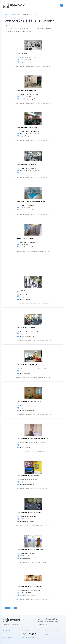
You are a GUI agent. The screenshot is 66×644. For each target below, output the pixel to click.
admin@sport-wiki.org (28, 638)
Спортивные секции (8, 633)
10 (16, 608)
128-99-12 (29, 634)
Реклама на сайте (8, 637)
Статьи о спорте (7, 635)
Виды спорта (6, 630)
